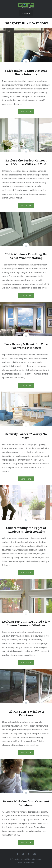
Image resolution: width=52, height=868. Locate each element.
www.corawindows (26, 862)
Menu (27, 13)
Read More (26, 112)
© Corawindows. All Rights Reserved (26, 859)
